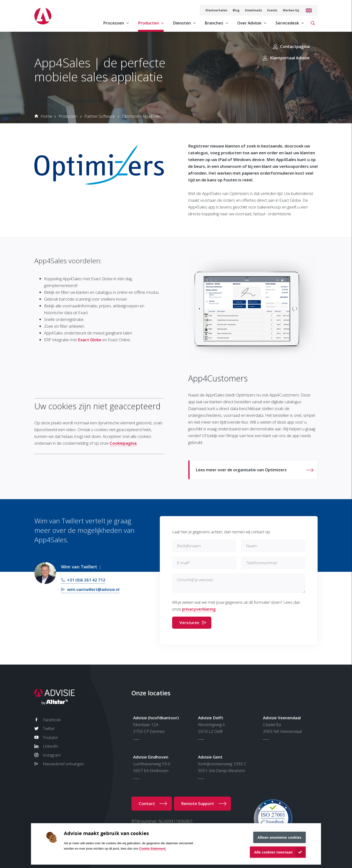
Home (46, 116)
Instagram (52, 755)
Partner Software (100, 116)
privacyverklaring (199, 609)
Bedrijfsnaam (189, 546)
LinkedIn (50, 746)
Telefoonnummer (262, 563)
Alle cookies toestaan (273, 852)
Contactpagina (295, 46)
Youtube (50, 737)
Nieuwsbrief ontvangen (63, 764)
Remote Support (198, 803)
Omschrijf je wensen (195, 580)
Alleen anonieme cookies (279, 837)
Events (272, 10)
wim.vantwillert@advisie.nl (93, 589)
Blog (236, 10)
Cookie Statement (152, 849)
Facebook (52, 720)
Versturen (189, 623)
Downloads (253, 10)
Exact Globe (90, 340)
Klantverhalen (216, 10)
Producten (68, 116)
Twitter (49, 728)
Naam (252, 546)
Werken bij (291, 10)
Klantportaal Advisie (290, 58)
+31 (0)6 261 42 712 (86, 580)
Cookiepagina (123, 443)
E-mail (184, 563)
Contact (147, 803)
